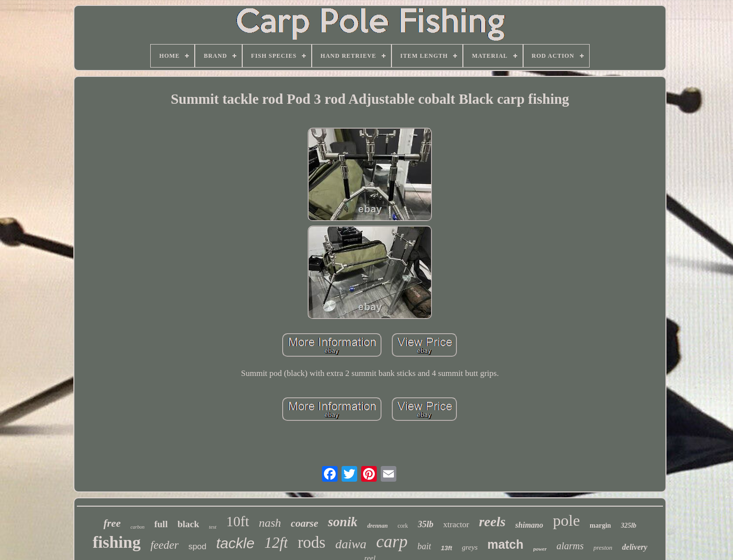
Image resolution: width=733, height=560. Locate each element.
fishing (116, 542)
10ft (238, 521)
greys (470, 547)
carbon (137, 527)
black (188, 524)
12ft (276, 543)
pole (566, 520)
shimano (529, 525)
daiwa (351, 544)
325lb (629, 525)
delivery (635, 547)
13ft (447, 548)
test (213, 527)
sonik (343, 522)
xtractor (456, 525)
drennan (377, 526)
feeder (164, 545)
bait (424, 546)
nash (270, 523)
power (540, 549)
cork (402, 526)
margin (600, 525)
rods (311, 542)
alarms (570, 546)
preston (603, 548)
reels (492, 522)
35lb (426, 524)
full (161, 524)
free (112, 523)
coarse (304, 523)
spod (197, 547)
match (505, 544)
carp (392, 542)
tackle (235, 543)
